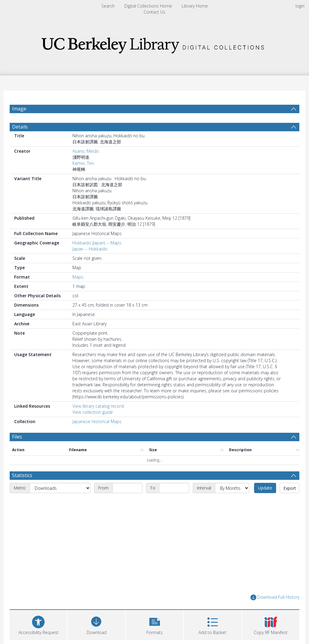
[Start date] (127, 491)
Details (20, 130)
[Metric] (60, 491)
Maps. (78, 280)
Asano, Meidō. (86, 154)
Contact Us (154, 12)
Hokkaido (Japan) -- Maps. (97, 246)
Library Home (195, 6)
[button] (154, 627)
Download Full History (275, 601)
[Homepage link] (154, 44)
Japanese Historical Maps (97, 425)
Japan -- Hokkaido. (90, 252)
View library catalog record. (99, 409)
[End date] (174, 491)
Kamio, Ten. (84, 166)
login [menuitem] (300, 6)
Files (17, 440)
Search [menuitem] (108, 6)
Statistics (22, 479)
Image (19, 109)
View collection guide (93, 415)
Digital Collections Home (148, 6)
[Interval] (232, 491)
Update (265, 491)
